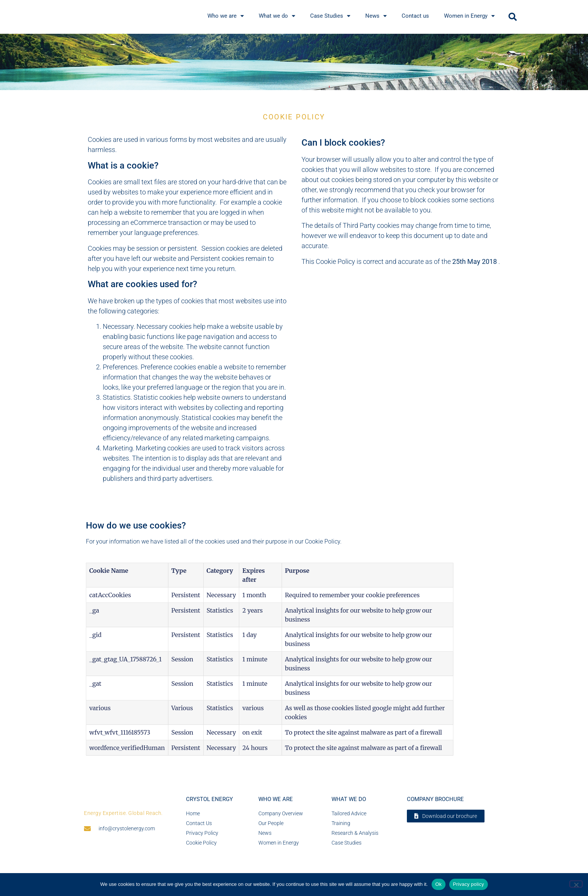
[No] (576, 884)
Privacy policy (469, 884)
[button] (513, 17)
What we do (349, 800)
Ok (439, 884)
